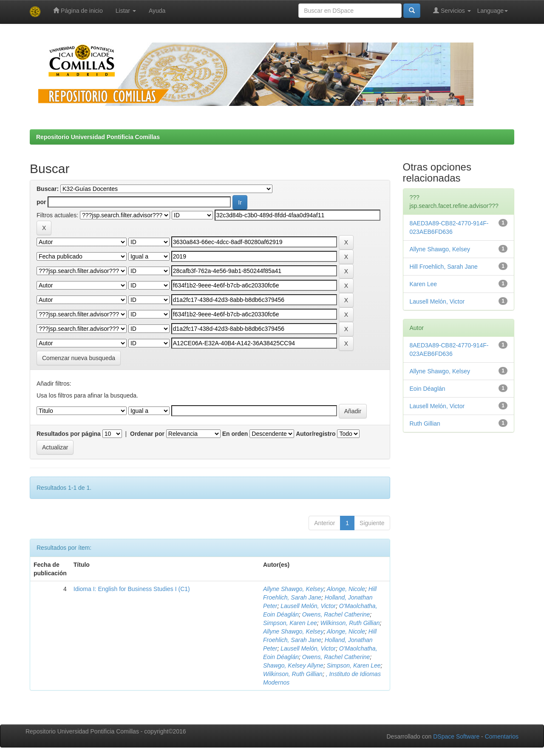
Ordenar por (147, 434)
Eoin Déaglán (428, 389)
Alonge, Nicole (346, 589)
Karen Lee (424, 284)
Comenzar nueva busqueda (79, 358)
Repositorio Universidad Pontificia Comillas (98, 137)
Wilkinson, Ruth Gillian (350, 623)
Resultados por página (69, 434)
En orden (235, 434)
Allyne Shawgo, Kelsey (293, 589)
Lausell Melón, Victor (308, 606)
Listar (126, 11)
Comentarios (502, 736)
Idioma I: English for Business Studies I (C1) (132, 589)
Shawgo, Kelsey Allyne (293, 665)
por (41, 202)
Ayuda (157, 11)
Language (493, 11)
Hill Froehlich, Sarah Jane (444, 267)
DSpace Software (456, 736)
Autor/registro (316, 434)
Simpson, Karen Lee (290, 623)
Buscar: (48, 189)
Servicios (452, 10)
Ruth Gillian (425, 423)
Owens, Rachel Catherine (336, 614)
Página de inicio (78, 10)
